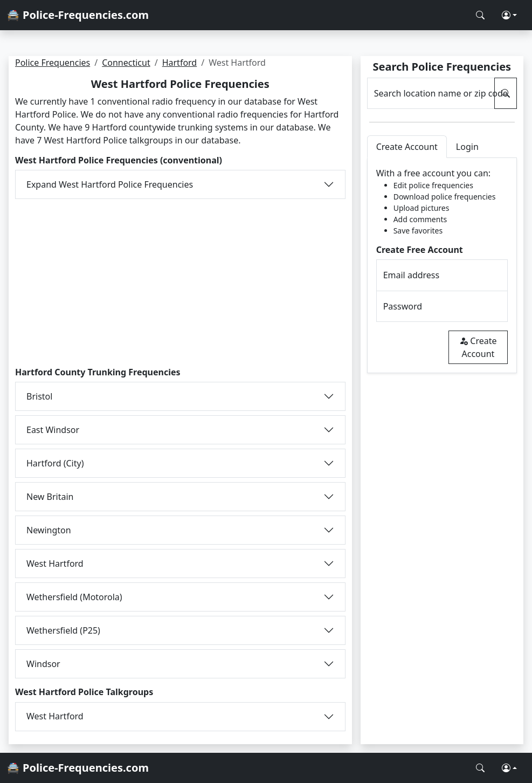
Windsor (43, 664)
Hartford (180, 63)
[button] (509, 15)
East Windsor (53, 430)
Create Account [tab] (407, 147)
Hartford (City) (55, 463)
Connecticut (126, 63)
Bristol (39, 396)
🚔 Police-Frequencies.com (78, 15)
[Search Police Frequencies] (480, 15)
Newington (49, 530)
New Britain (50, 497)
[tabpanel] (442, 266)
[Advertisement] (180, 283)
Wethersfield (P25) (63, 630)
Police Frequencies (53, 63)
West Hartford (55, 564)
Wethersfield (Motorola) (74, 597)
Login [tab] (467, 147)
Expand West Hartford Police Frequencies (110, 184)
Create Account (478, 347)
